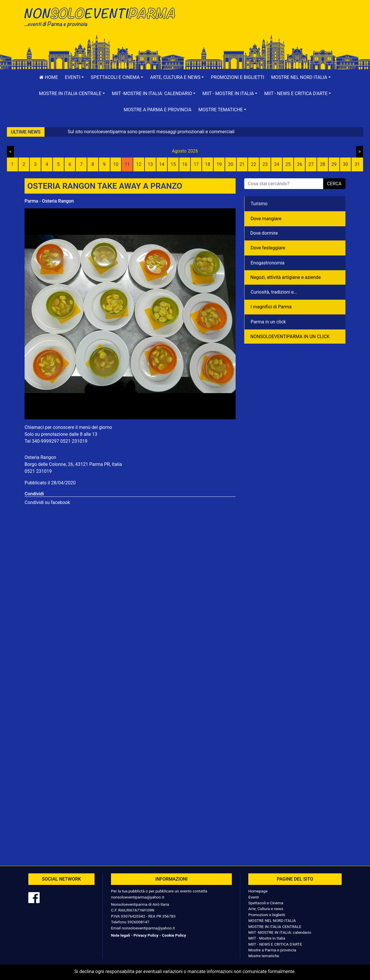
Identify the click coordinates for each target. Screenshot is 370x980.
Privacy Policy (146, 935)
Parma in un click (268, 322)
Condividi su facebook (47, 502)
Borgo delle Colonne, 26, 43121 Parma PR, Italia (73, 464)
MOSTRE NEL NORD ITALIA (272, 920)
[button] (75, 77)
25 (288, 164)
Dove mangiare (266, 219)
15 (173, 164)
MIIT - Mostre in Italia (267, 938)
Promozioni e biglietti (237, 77)
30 (345, 164)
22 (254, 164)
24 (277, 164)
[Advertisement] (267, 23)
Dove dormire (264, 233)
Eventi (254, 897)
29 (334, 164)
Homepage (258, 891)
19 (219, 164)
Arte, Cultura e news (266, 909)
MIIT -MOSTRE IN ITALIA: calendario (280, 932)
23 (265, 164)
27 (311, 164)
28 (323, 164)
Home (49, 77)
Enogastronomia (268, 263)
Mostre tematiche (264, 956)
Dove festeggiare (268, 248)
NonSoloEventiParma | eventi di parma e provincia (103, 17)
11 (127, 164)
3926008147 (138, 922)
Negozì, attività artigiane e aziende (286, 277)
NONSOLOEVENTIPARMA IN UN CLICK (290, 337)
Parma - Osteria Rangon (49, 201)
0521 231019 (74, 441)
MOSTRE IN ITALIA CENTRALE (275, 927)
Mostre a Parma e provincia (158, 110)
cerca (334, 184)
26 (299, 164)
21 (242, 164)
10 (116, 164)
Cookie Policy (174, 935)
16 (185, 164)
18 (208, 164)
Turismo (259, 204)
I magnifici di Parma (271, 307)
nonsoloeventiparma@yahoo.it (138, 897)
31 (357, 164)
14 (162, 164)
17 (196, 164)
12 (139, 164)
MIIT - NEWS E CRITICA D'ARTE (275, 944)
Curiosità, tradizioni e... (274, 292)
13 (150, 164)
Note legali (121, 935)
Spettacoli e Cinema (266, 903)
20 (231, 164)
